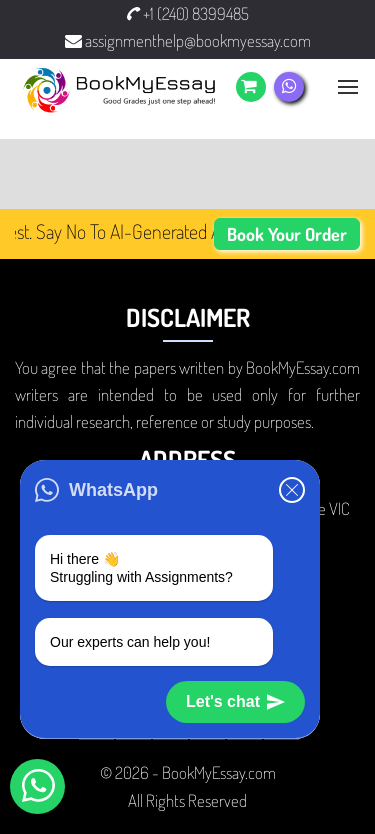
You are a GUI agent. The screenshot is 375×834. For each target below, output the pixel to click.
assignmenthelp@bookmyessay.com (188, 40)
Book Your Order (287, 234)
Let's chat (235, 702)
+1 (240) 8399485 (188, 13)
